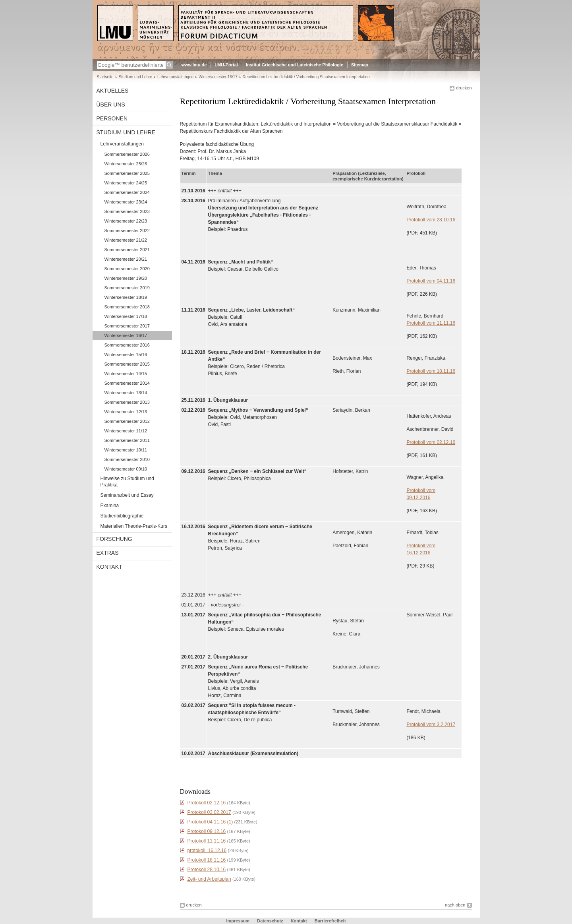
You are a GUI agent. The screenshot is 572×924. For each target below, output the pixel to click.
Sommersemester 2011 (127, 440)
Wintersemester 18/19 (126, 297)
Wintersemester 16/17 (218, 77)
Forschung (114, 539)
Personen (112, 118)
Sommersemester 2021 (127, 250)
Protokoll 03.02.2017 (209, 812)
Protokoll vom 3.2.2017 (431, 724)
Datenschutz (270, 921)
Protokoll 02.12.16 (207, 803)
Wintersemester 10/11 (126, 450)
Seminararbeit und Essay (127, 495)
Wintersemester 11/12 (126, 431)
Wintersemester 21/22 (126, 240)
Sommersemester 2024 (127, 192)
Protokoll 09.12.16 (207, 831)
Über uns (111, 105)
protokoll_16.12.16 (207, 850)
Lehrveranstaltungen (175, 77)
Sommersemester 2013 (127, 402)
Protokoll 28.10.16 (207, 870)
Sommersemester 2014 (127, 383)
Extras (108, 553)
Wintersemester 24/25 (126, 183)
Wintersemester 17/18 (126, 316)
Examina (110, 506)
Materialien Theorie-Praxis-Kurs (134, 526)
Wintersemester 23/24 (126, 202)
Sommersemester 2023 (127, 211)
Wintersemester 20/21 (126, 259)
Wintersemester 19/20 (126, 278)
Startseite (105, 77)
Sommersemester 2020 (127, 269)
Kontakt (109, 567)
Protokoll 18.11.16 (207, 860)
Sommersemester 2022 (127, 231)
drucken (464, 88)
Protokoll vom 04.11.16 (431, 281)
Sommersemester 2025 (127, 173)
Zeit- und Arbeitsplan (209, 879)
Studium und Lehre (135, 77)
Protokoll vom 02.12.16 (431, 442)
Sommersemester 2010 (127, 459)
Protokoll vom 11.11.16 (431, 323)
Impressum (238, 921)
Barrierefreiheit (330, 921)
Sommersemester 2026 (127, 154)
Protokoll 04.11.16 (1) (210, 822)
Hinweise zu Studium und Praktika (127, 482)
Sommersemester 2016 (127, 345)
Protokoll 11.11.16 (207, 841)
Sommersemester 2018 (127, 307)
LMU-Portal (226, 65)
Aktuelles (113, 91)
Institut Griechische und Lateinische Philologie (295, 65)
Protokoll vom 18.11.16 (431, 371)
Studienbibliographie (122, 516)
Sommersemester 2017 (127, 326)
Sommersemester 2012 (127, 421)
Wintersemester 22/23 (126, 221)
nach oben (455, 905)
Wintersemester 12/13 (126, 412)
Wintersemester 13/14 (126, 393)
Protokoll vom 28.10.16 (431, 220)
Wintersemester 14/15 (126, 374)
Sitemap (360, 65)
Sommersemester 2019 (127, 288)
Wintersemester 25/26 (126, 164)
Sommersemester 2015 (127, 364)
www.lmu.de (194, 65)
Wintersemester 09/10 (126, 469)
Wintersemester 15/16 (126, 354)
